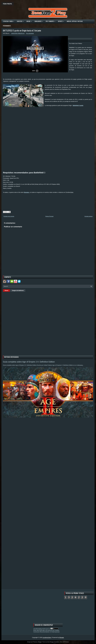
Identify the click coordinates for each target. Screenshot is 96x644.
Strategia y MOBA (9, 21)
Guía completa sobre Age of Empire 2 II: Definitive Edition (29, 362)
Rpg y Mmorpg (51, 21)
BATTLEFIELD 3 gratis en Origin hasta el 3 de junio (22, 30)
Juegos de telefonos (18, 291)
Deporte (62, 21)
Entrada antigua (88, 216)
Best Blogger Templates (53, 642)
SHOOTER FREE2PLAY (18, 33)
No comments (30, 33)
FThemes (35, 642)
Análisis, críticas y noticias (75, 21)
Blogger (62, 637)
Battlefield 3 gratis (78, 105)
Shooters (21, 21)
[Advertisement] (40, 113)
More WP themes (64, 642)
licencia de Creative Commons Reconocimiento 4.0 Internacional (46, 631)
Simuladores (39, 21)
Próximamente (7, 26)
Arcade (30, 21)
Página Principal (49, 216)
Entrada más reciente (9, 216)
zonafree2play (47, 637)
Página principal (7, 4)
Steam (6, 291)
